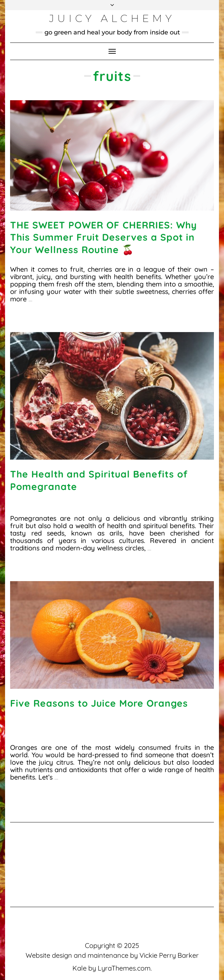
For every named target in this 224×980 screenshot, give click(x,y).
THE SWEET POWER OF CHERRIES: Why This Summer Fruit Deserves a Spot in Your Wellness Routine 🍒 (103, 237)
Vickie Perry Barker (169, 955)
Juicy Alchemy (112, 18)
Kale (79, 968)
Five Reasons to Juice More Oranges (99, 703)
